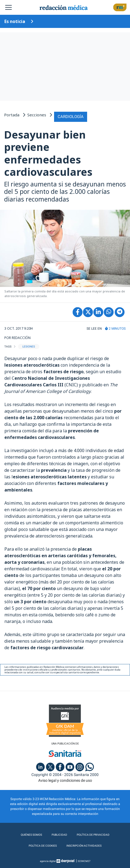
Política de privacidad (93, 835)
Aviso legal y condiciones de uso (65, 780)
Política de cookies (43, 846)
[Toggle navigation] (8, 7)
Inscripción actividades (84, 846)
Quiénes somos (31, 835)
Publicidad (59, 835)
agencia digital (48, 861)
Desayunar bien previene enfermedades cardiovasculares (48, 153)
